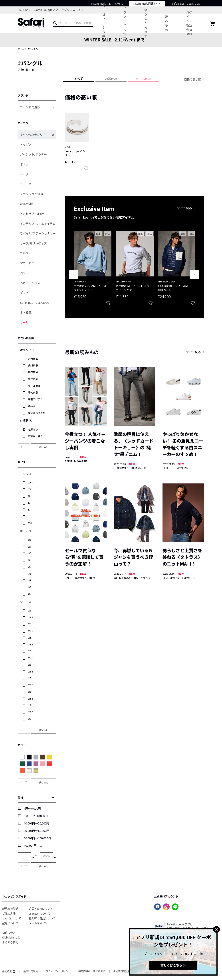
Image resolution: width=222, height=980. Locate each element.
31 (30, 560)
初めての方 (9, 933)
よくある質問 (10, 943)
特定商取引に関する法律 (92, 971)
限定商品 (33, 372)
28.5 (31, 699)
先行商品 (33, 366)
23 (30, 624)
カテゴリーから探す (104, 23)
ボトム (24, 165)
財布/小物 (26, 204)
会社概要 (9, 971)
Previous (74, 274)
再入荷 (32, 406)
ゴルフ (24, 253)
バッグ (24, 174)
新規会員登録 (10, 909)
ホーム (21, 49)
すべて (79, 79)
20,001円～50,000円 (37, 831)
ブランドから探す (127, 23)
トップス (26, 145)
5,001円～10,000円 (36, 816)
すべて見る (185, 208)
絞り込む (44, 447)
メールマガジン (38, 923)
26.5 (31, 672)
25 (30, 651)
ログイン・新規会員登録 (196, 23)
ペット (24, 273)
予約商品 (33, 393)
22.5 (31, 618)
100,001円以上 (33, 846)
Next (194, 274)
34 (30, 581)
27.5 (31, 685)
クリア (24, 447)
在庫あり (33, 430)
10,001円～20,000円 (37, 823)
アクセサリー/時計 (32, 214)
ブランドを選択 (30, 107)
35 (30, 587)
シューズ (26, 184)
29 (30, 547)
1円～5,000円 (32, 809)
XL (30, 517)
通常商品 (33, 359)
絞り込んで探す (150, 23)
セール (24, 322)
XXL (30, 523)
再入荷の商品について (42, 919)
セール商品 (34, 386)
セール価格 (143, 79)
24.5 (31, 645)
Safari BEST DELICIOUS (35, 303)
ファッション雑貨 (32, 194)
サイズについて (12, 919)
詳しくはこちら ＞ (173, 965)
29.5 (31, 712)
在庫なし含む (36, 436)
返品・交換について (41, 909)
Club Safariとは (11, 938)
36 (30, 594)
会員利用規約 (31, 971)
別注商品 (33, 379)
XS (30, 490)
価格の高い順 (192, 80)
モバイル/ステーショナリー (38, 234)
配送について (10, 923)
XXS (31, 483)
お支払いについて (40, 914)
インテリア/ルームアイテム (38, 224)
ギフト (24, 293)
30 (30, 553)
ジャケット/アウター (33, 155)
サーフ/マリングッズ (33, 244)
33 (30, 574)
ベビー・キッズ (30, 283)
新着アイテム (35, 399)
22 (30, 611)
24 (30, 638)
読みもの (172, 23)
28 (30, 540)
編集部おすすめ (37, 413)
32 (30, 567)
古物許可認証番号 (123, 971)
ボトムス (26, 531)
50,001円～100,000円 (37, 838)
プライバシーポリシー (58, 971)
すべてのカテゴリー (33, 135)
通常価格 (111, 79)
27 (30, 678)
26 (30, 665)
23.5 (31, 631)
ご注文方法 (9, 914)
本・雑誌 (26, 313)
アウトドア (27, 263)
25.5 (31, 658)
